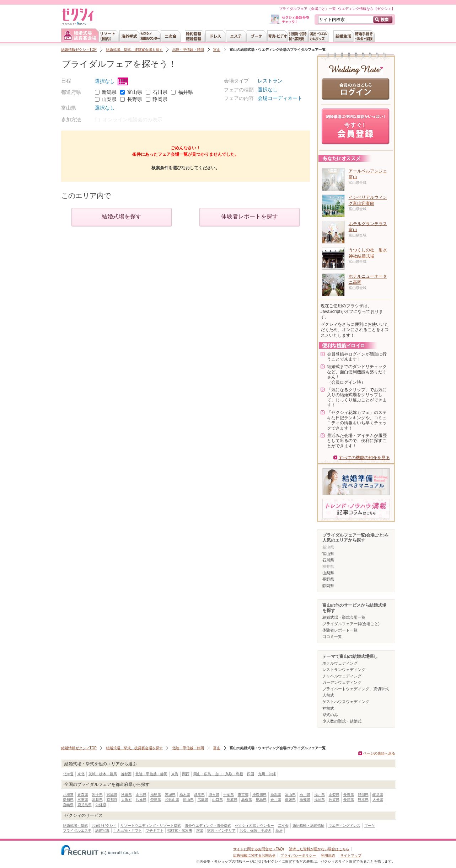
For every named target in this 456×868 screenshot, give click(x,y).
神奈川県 (259, 795)
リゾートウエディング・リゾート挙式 (151, 826)
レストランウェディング (344, 670)
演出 (200, 830)
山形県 (141, 795)
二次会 (283, 826)
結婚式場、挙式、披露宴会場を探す (134, 50)
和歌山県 (172, 800)
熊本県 (363, 800)
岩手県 (97, 795)
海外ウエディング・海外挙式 (208, 826)
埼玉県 (214, 795)
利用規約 (328, 855)
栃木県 (185, 795)
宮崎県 (68, 805)
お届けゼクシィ (104, 826)
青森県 (83, 795)
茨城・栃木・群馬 (103, 774)
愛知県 (68, 800)
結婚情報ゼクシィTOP (79, 50)
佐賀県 (334, 800)
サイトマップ (351, 855)
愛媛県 (290, 800)
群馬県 (199, 795)
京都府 (112, 800)
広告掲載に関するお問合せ (254, 855)
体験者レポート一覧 (340, 630)
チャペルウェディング (342, 676)
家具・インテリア (221, 830)
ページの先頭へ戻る (379, 753)
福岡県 (320, 800)
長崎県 (349, 800)
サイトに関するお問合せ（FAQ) (259, 849)
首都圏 (126, 774)
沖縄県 (101, 805)
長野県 (135, 99)
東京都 (243, 795)
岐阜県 (378, 795)
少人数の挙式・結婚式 (342, 721)
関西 (186, 774)
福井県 (186, 92)
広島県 (203, 800)
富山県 (135, 92)
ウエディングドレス (344, 826)
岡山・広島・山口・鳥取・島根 (218, 774)
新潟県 (109, 92)
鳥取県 (232, 800)
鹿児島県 (85, 805)
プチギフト (155, 830)
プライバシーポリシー (298, 855)
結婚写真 (102, 830)
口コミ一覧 (332, 637)
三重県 (83, 800)
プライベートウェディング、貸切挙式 (356, 689)
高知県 (305, 800)
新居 (279, 830)
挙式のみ (330, 715)
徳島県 (261, 800)
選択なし (112, 81)
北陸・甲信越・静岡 (188, 50)
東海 (175, 774)
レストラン (270, 81)
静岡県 (160, 99)
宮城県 (112, 795)
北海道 (68, 774)
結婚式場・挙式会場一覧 (344, 617)
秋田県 (127, 795)
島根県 (247, 800)
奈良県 (156, 800)
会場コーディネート (280, 98)
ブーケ (370, 826)
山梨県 (109, 99)
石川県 (160, 92)
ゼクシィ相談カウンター (254, 826)
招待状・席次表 (180, 830)
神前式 (328, 708)
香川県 (276, 800)
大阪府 (127, 800)
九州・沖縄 (267, 774)
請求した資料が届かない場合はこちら (319, 849)
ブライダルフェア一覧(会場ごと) (351, 624)
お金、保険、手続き (256, 830)
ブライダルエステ (77, 830)
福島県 (156, 795)
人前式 (328, 695)
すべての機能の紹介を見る (364, 458)
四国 (251, 774)
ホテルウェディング (340, 663)
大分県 (378, 800)
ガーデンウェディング (342, 682)
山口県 (218, 800)
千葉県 (229, 795)
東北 (81, 774)
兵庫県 (141, 800)
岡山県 (188, 800)
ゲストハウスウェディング (346, 702)
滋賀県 (97, 800)
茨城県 (170, 795)
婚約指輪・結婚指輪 (309, 826)
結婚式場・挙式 (75, 826)
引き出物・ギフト (128, 830)
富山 (217, 50)
